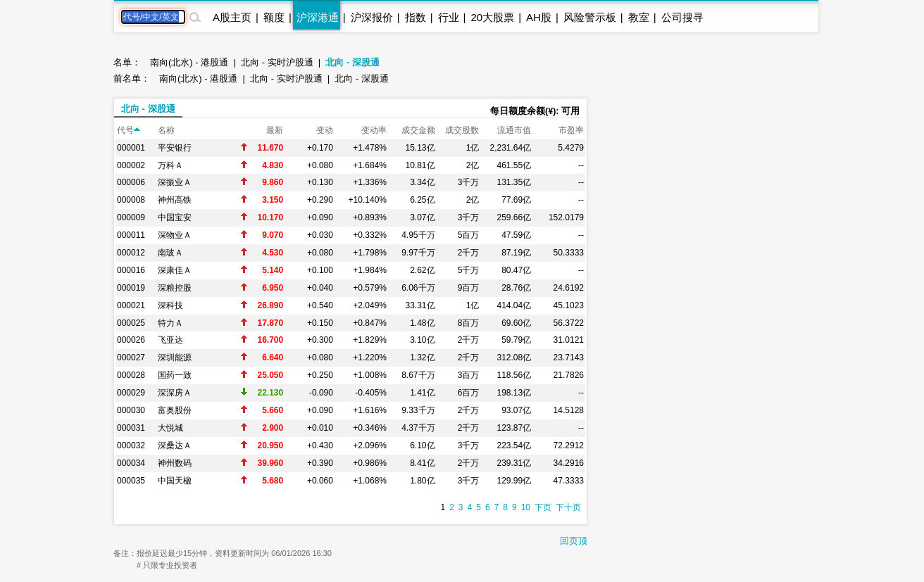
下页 (543, 507)
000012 (131, 253)
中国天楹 (175, 481)
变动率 (374, 130)
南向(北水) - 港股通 (189, 62)
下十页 (568, 507)
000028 (131, 375)
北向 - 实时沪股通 (277, 62)
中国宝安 (175, 217)
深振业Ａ (175, 182)
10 (526, 507)
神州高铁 (175, 200)
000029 (131, 393)
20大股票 (492, 17)
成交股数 (462, 130)
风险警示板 (590, 17)
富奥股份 (175, 410)
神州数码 (175, 463)
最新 (275, 130)
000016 (131, 270)
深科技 (170, 305)
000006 (131, 182)
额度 (274, 17)
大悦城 (170, 428)
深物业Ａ (175, 235)
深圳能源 (175, 358)
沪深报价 (372, 17)
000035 (131, 481)
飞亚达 (170, 340)
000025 (131, 323)
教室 (639, 17)
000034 (131, 463)
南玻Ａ (170, 253)
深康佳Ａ (175, 270)
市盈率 (571, 130)
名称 (166, 130)
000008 (131, 200)
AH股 (539, 17)
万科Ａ (170, 165)
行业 (449, 17)
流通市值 (514, 130)
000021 (131, 305)
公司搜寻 (682, 17)
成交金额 (418, 130)
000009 (131, 217)
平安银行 (175, 148)
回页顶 (574, 541)
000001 (131, 148)
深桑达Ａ (175, 445)
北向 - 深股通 (352, 62)
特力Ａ (170, 323)
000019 (131, 288)
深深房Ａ (175, 393)
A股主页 (232, 17)
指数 (416, 17)
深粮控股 (175, 288)
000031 (131, 428)
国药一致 (175, 375)
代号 (129, 130)
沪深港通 (318, 17)
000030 (131, 410)
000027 (131, 358)
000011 (131, 235)
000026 (131, 340)
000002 (131, 165)
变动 (325, 130)
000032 (131, 445)
